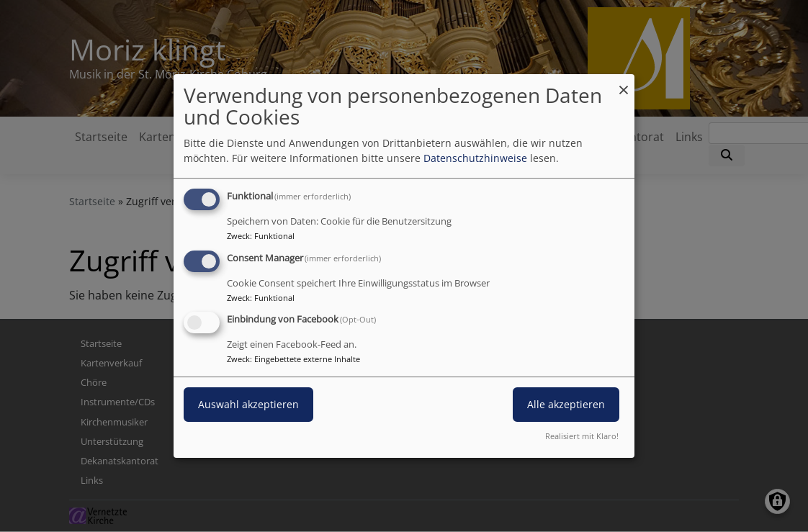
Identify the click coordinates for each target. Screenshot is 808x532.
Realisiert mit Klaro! (582, 436)
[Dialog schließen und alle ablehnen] (624, 83)
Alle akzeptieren (566, 405)
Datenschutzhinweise (475, 158)
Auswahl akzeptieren (248, 405)
